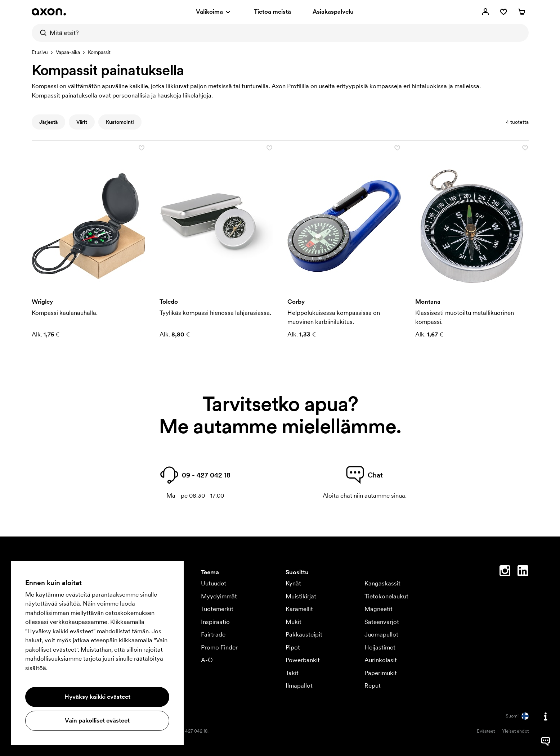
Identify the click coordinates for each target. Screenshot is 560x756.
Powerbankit (303, 660)
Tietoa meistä (272, 12)
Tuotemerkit (217, 609)
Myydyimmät (219, 596)
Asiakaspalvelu (333, 12)
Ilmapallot (299, 685)
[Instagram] (505, 572)
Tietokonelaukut (386, 596)
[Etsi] (41, 33)
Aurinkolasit (381, 660)
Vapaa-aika (68, 52)
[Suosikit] (503, 12)
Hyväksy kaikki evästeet (97, 697)
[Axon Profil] (49, 12)
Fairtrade (213, 634)
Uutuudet (214, 583)
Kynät (293, 583)
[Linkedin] (523, 572)
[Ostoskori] (521, 12)
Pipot (293, 647)
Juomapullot (381, 634)
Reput (373, 685)
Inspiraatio (215, 622)
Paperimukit (381, 673)
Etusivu (40, 52)
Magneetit (378, 609)
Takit (292, 673)
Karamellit (299, 609)
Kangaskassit (382, 583)
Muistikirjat (301, 596)
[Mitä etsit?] (280, 33)
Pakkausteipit (304, 634)
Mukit (294, 622)
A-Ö (207, 660)
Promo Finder (219, 647)
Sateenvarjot (382, 622)
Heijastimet (380, 647)
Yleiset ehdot (515, 731)
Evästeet (486, 731)
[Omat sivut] (485, 12)
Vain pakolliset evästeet (97, 720)
